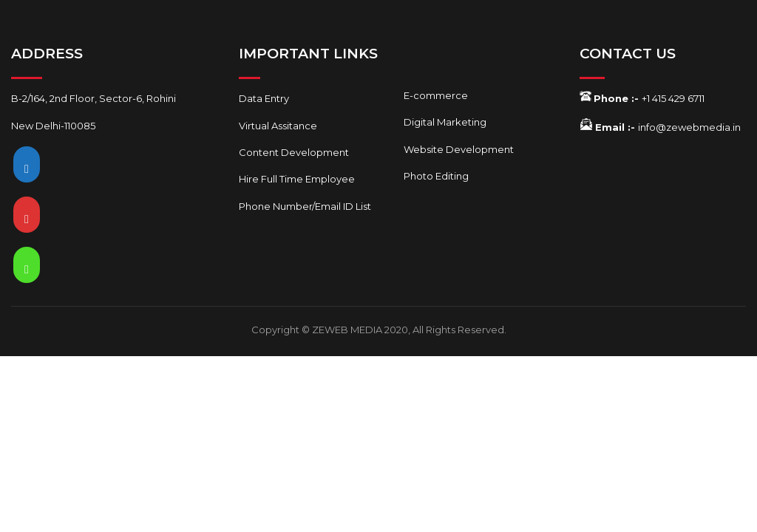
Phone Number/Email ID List (305, 206)
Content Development (294, 152)
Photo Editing (436, 176)
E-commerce (436, 95)
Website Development (459, 149)
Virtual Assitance (278, 126)
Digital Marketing (445, 122)
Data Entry (264, 98)
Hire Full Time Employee (297, 179)
